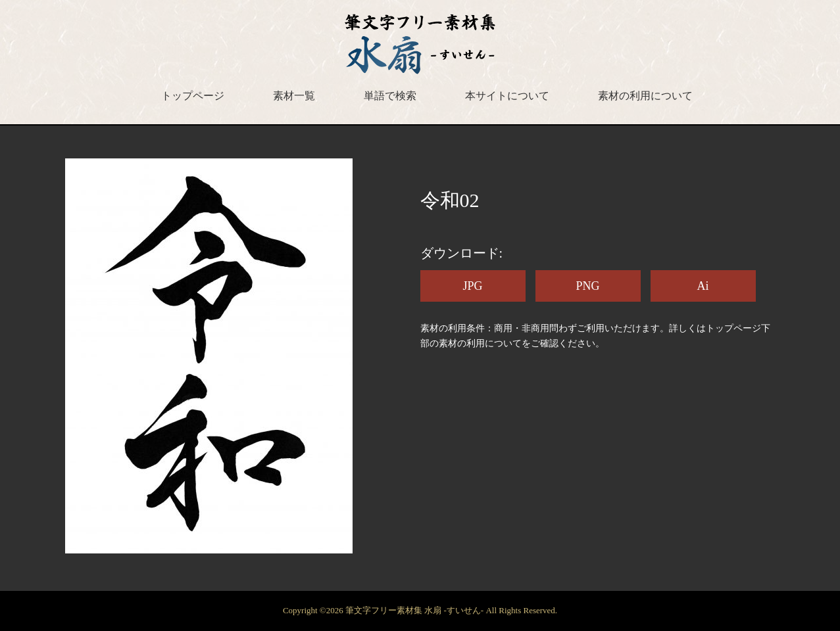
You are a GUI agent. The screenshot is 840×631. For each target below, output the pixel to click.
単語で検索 (390, 96)
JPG (472, 286)
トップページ (193, 96)
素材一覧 (294, 96)
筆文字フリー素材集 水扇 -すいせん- (415, 610)
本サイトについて (507, 96)
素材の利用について (645, 96)
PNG (587, 286)
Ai (703, 286)
